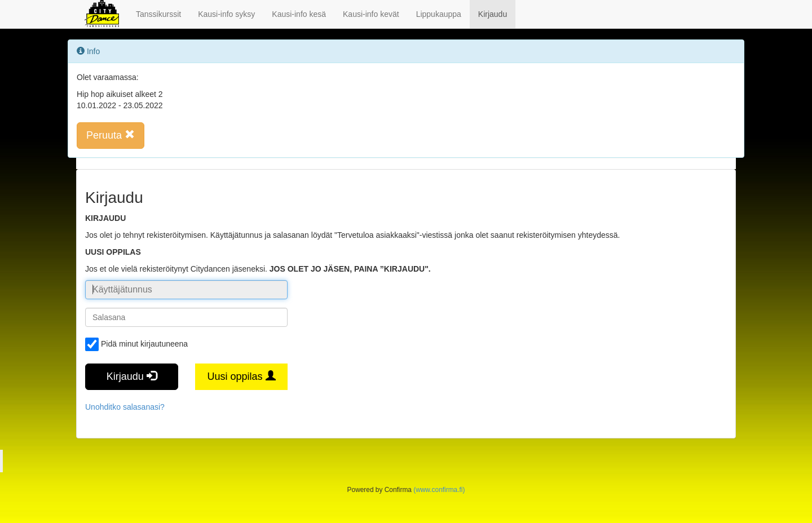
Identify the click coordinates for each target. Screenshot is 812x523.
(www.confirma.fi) (439, 490)
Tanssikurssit (158, 14)
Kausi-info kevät (371, 14)
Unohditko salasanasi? (125, 407)
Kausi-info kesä (299, 14)
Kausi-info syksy (226, 14)
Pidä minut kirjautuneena (136, 344)
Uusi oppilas (241, 376)
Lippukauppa (439, 14)
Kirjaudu (493, 14)
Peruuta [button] (111, 135)
